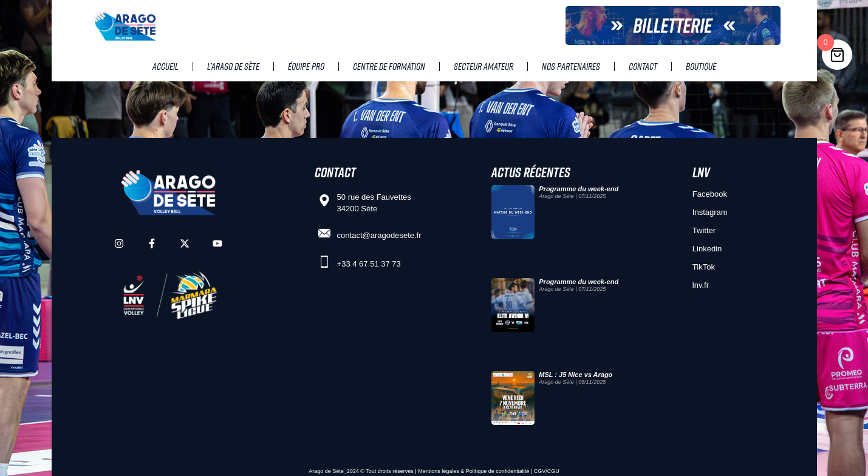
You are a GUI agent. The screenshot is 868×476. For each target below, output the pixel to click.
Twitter (704, 230)
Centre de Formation (389, 66)
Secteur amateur (484, 66)
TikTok (704, 267)
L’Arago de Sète (233, 66)
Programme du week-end (579, 189)
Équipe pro (306, 66)
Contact (643, 66)
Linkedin (707, 249)
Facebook (710, 194)
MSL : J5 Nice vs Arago (576, 375)
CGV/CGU (547, 471)
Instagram (710, 212)
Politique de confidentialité (498, 471)
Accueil (166, 66)
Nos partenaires (571, 66)
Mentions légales (439, 471)
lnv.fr (701, 285)
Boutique (701, 66)
